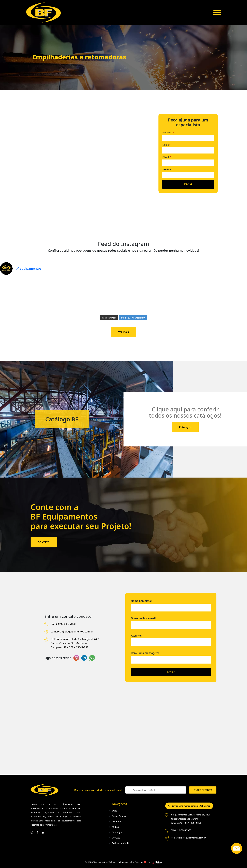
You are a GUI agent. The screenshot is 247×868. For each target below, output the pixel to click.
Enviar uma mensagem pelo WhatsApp (189, 806)
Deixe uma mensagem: (171, 658)
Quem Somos (119, 816)
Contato (116, 838)
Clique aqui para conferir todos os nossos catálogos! (185, 412)
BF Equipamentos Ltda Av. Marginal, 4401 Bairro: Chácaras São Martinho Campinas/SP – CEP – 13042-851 (75, 643)
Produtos (117, 822)
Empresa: (168, 132)
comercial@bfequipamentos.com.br (72, 632)
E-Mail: (167, 157)
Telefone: (168, 169)
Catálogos (185, 427)
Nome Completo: (171, 604)
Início (115, 811)
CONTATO (44, 542)
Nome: (167, 145)
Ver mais (123, 332)
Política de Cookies (122, 843)
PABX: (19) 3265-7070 (63, 624)
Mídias (115, 827)
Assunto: (171, 639)
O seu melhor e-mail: (171, 622)
